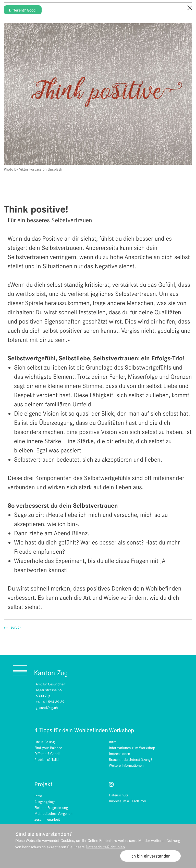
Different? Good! (23, 10)
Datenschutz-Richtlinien (105, 847)
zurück (13, 627)
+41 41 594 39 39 (50, 702)
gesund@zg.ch (47, 708)
